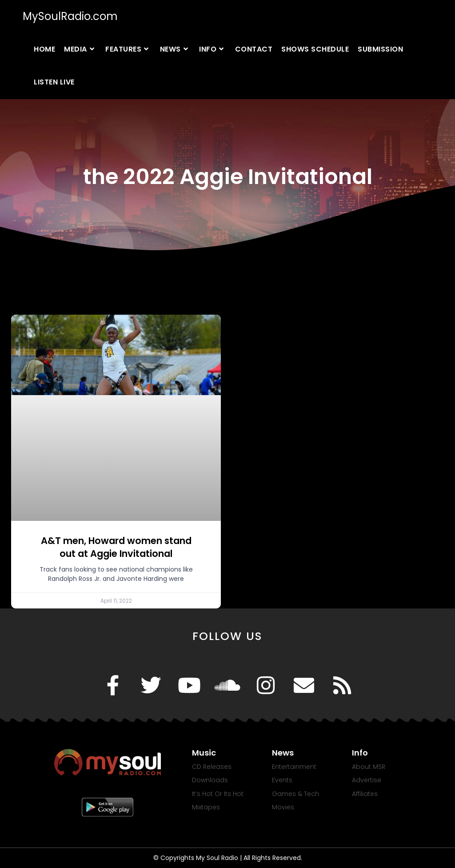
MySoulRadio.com (70, 16)
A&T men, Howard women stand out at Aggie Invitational (116, 547)
